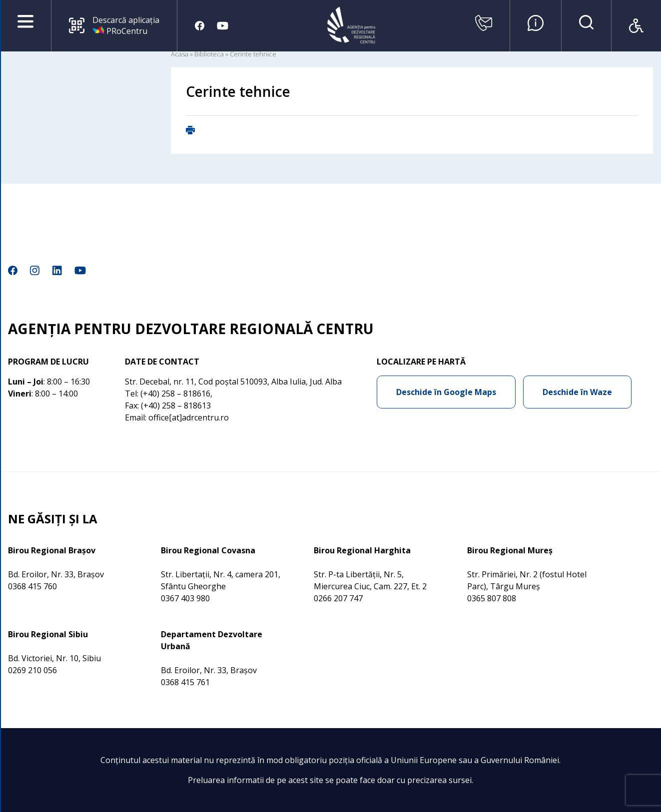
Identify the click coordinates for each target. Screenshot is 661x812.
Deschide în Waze (577, 392)
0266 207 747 (338, 598)
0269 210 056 (32, 670)
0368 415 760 (32, 586)
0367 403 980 (185, 598)
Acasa (180, 54)
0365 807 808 (492, 598)
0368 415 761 (185, 682)
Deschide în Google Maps (446, 392)
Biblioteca (209, 54)
